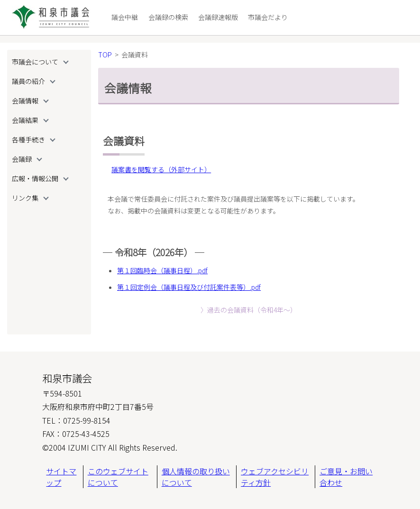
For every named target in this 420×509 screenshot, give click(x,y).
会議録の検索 (168, 17)
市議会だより (268, 17)
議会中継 (125, 17)
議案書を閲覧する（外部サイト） (161, 169)
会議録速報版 (218, 17)
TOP (105, 55)
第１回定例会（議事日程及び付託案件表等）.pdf (189, 287)
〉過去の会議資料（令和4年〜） (249, 310)
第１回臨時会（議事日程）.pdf (162, 270)
